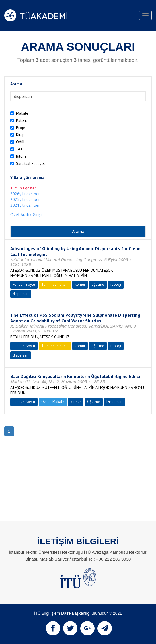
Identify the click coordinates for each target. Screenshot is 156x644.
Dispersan (114, 402)
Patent (22, 120)
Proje (21, 128)
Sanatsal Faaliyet (31, 163)
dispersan (21, 294)
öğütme (98, 284)
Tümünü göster (23, 188)
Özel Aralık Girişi (26, 214)
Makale (22, 113)
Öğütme (94, 402)
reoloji (116, 284)
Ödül (20, 142)
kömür (80, 284)
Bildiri (21, 156)
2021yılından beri (26, 205)
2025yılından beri (26, 199)
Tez (19, 149)
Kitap (20, 135)
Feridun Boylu (24, 284)
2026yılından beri (26, 194)
